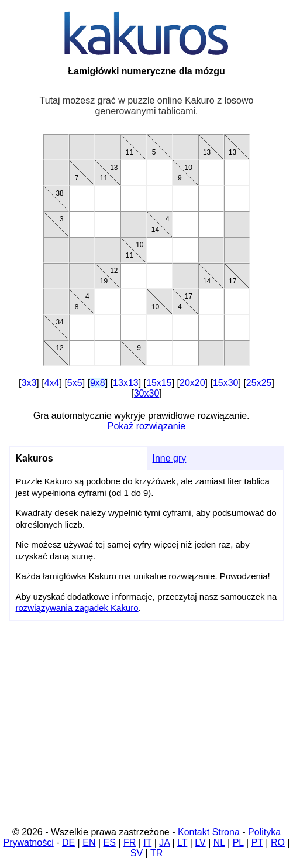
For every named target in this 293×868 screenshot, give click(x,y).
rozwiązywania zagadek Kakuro (77, 608)
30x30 (147, 393)
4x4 (52, 383)
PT (257, 843)
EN (89, 843)
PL (238, 843)
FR (130, 843)
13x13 (126, 383)
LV (200, 843)
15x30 (226, 383)
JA (164, 843)
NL (219, 843)
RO (278, 843)
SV (137, 853)
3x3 (29, 383)
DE (68, 843)
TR (156, 853)
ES (110, 843)
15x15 (159, 383)
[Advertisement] (146, 727)
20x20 (192, 383)
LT (182, 843)
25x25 (259, 383)
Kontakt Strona (209, 832)
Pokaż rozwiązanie (146, 426)
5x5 (75, 383)
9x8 (98, 383)
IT (147, 843)
